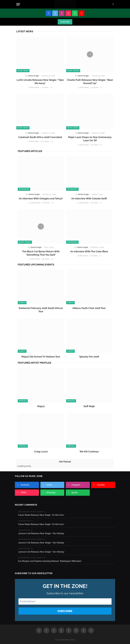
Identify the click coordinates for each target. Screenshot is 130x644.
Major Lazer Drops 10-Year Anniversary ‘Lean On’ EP (90, 139)
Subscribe (65, 22)
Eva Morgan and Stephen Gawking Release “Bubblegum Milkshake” (50, 561)
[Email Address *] (65, 601)
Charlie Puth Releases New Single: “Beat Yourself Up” (90, 82)
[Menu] (18, 4)
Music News (23, 71)
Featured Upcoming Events (36, 265)
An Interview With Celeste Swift (89, 198)
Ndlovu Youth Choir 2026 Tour (89, 308)
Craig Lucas (41, 451)
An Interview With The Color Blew (89, 251)
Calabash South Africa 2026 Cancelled (40, 137)
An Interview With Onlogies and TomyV (41, 198)
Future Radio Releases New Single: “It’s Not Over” (41, 515)
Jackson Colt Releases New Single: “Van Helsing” (41, 533)
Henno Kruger (33, 76)
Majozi (41, 406)
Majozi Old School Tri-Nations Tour (41, 357)
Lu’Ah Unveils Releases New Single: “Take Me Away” (40, 82)
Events (22, 303)
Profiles (23, 401)
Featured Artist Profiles (34, 363)
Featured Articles (30, 151)
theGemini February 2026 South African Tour (41, 310)
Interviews (24, 189)
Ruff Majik (89, 406)
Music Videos (73, 71)
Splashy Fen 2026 (89, 357)
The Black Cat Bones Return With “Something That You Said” (41, 253)
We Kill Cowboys (89, 451)
